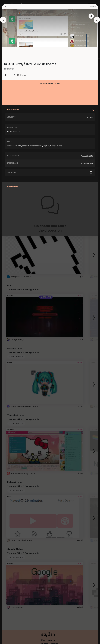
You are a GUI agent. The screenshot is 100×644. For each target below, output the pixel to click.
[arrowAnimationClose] (3, 20)
